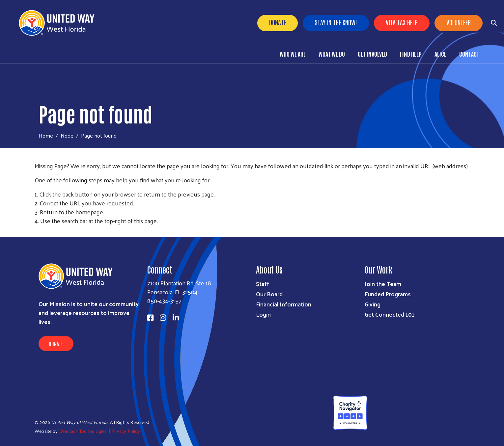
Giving (373, 304)
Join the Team (383, 284)
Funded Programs (388, 294)
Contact (469, 54)
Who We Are (293, 54)
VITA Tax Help (402, 22)
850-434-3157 (164, 301)
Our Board (269, 294)
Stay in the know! (336, 22)
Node (67, 135)
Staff (263, 284)
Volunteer (459, 22)
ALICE (440, 54)
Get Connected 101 (390, 314)
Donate (278, 22)
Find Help (411, 54)
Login (263, 314)
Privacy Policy (126, 431)
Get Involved (372, 54)
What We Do (332, 54)
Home (46, 135)
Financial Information (284, 304)
